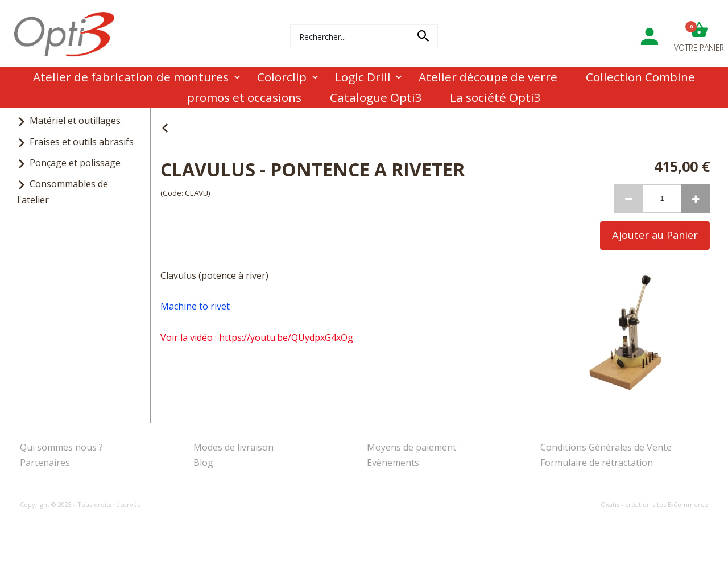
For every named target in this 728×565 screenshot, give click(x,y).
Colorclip (282, 77)
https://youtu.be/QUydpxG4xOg (286, 337)
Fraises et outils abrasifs (82, 142)
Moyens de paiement (411, 447)
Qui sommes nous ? (61, 447)
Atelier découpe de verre (488, 77)
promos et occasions (244, 97)
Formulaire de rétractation (597, 463)
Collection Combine (640, 77)
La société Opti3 (495, 97)
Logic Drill (363, 77)
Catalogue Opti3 (376, 97)
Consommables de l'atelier (63, 191)
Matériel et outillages (75, 121)
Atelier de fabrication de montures (131, 77)
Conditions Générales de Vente (606, 447)
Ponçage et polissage (75, 163)
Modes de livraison (233, 447)
